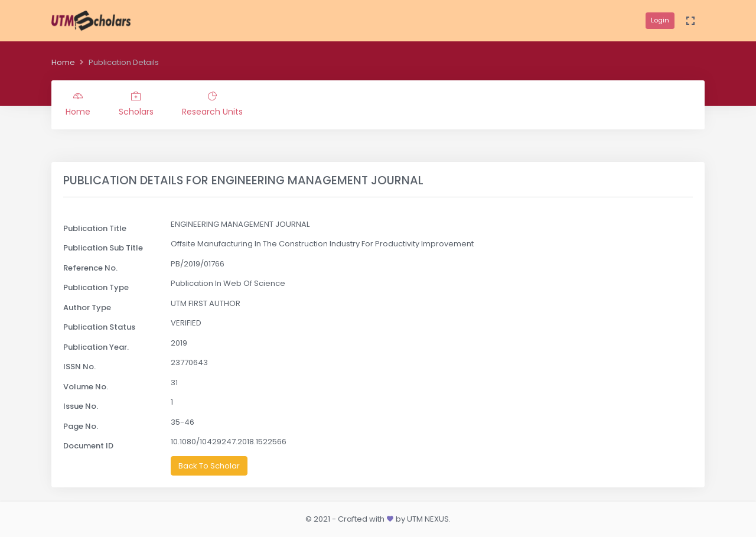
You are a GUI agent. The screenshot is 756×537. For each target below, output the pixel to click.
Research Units (212, 105)
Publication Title (95, 228)
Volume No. (86, 387)
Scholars (136, 105)
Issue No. (81, 406)
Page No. (81, 426)
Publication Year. (96, 347)
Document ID (88, 446)
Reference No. (90, 268)
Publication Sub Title (103, 248)
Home (63, 62)
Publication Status (99, 327)
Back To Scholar (209, 466)
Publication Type (96, 287)
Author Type (87, 307)
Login (660, 20)
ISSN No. (79, 367)
